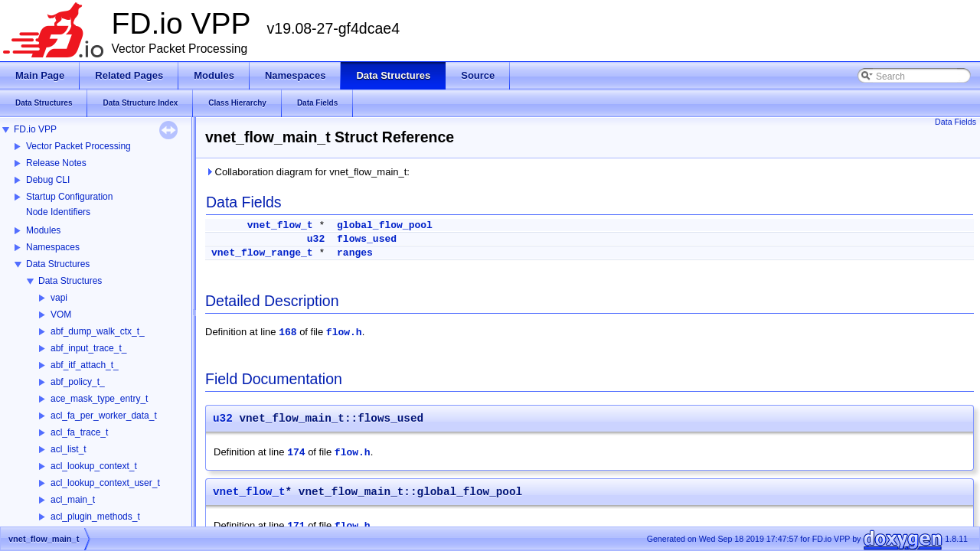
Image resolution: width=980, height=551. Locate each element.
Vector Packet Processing (78, 146)
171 (296, 526)
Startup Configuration (69, 197)
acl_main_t (73, 500)
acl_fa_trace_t (79, 432)
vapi (59, 298)
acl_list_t (69, 449)
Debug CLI (48, 180)
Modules (43, 230)
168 (287, 333)
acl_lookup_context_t (94, 466)
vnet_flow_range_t (262, 253)
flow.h (344, 333)
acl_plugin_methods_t (95, 517)
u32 (316, 239)
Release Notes (56, 163)
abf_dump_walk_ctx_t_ (98, 331)
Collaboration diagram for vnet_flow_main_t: (307, 172)
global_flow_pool (385, 225)
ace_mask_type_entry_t (99, 399)
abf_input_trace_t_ (88, 348)
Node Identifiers (58, 212)
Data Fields (955, 122)
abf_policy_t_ (78, 382)
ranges (355, 253)
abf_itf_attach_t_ (85, 365)
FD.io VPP (35, 129)
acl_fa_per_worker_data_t (104, 416)
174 (296, 453)
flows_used (367, 239)
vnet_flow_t (280, 225)
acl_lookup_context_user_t (105, 483)
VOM (61, 315)
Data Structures (58, 264)
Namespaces (53, 247)
